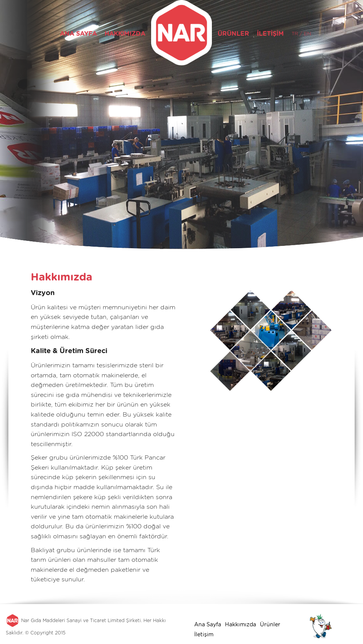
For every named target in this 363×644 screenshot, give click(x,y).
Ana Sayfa (208, 624)
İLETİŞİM (270, 34)
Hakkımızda (241, 624)
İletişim (204, 634)
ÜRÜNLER (233, 34)
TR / (297, 34)
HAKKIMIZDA (125, 34)
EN (307, 34)
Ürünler (270, 624)
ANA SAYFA (78, 34)
